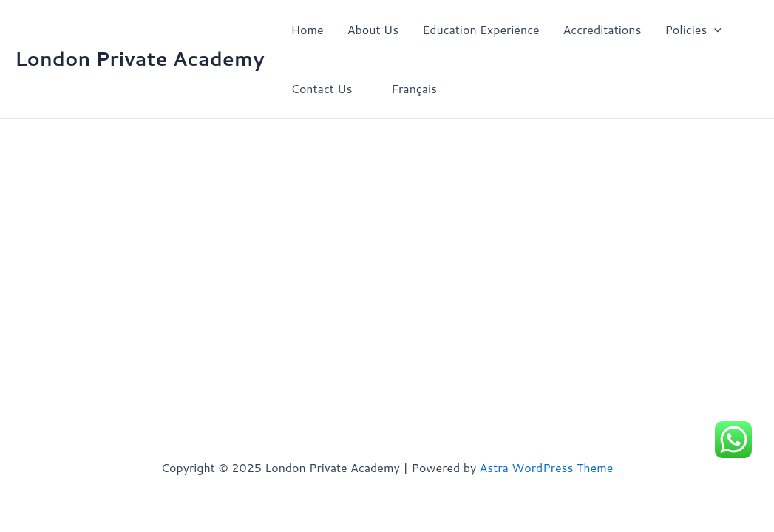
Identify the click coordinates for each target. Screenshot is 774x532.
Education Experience (481, 29)
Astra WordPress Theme (547, 467)
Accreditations (602, 29)
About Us (373, 29)
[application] (714, 30)
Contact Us (322, 88)
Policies (693, 30)
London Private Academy (140, 58)
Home (308, 29)
